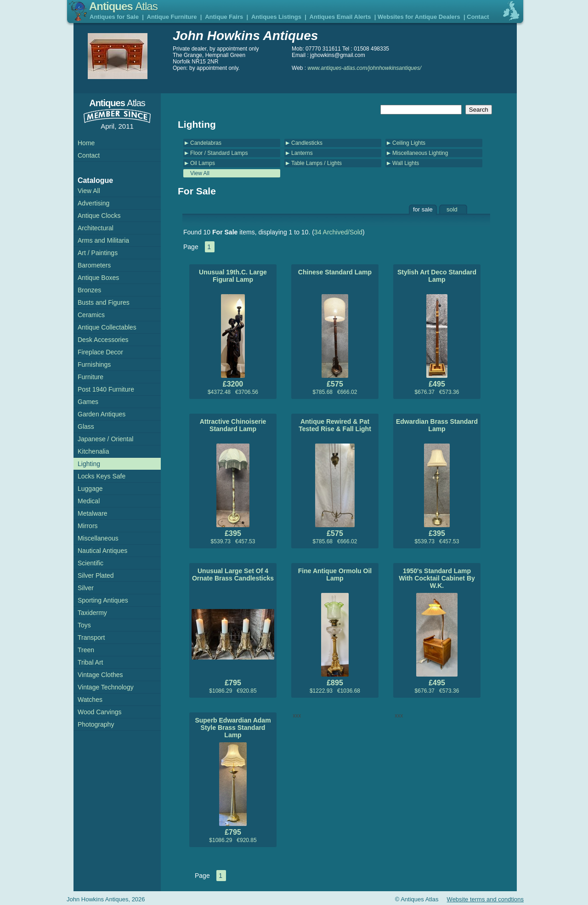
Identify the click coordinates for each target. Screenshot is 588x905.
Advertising (93, 203)
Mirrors (88, 526)
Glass (86, 427)
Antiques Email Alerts (340, 17)
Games (88, 402)
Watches (90, 700)
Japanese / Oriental (105, 439)
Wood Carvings (99, 712)
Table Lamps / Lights (317, 163)
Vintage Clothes (100, 675)
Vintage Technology (106, 687)
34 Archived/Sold (338, 232)
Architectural (96, 228)
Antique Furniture (172, 17)
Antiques (123, 6)
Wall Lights (406, 163)
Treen (86, 650)
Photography (96, 724)
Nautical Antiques (102, 551)
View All (200, 173)
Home (86, 143)
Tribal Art (90, 662)
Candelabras (206, 143)
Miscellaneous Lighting (420, 153)
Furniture (90, 377)
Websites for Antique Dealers (419, 17)
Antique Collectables (107, 327)
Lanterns (302, 153)
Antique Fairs (224, 17)
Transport (91, 637)
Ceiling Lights (409, 143)
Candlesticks (307, 143)
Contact (478, 17)
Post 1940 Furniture (106, 389)
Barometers (94, 265)
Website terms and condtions (485, 899)
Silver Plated (96, 575)
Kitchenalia (93, 451)
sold (452, 209)
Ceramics (91, 315)
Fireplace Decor (100, 352)
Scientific (90, 563)
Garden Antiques (102, 414)
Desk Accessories (103, 340)
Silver (86, 588)
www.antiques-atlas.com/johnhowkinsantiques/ (365, 68)
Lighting (89, 464)
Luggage (90, 489)
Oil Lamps (203, 163)
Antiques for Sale (114, 17)
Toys (84, 625)
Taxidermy (92, 613)
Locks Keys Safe (102, 476)
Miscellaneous (98, 538)
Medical (89, 501)
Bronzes (89, 290)
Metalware (93, 513)
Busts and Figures (104, 302)
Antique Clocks (99, 216)
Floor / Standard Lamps (219, 153)
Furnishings (94, 364)
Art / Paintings (98, 253)
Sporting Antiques (103, 600)
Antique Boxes (98, 278)
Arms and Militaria (103, 240)
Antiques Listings (276, 17)
